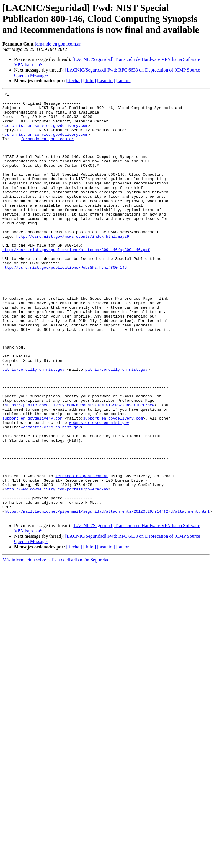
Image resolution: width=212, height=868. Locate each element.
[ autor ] (124, 81)
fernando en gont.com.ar (58, 44)
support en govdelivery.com (32, 484)
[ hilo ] (90, 81)
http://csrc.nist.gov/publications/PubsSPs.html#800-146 (65, 303)
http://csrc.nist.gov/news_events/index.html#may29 (73, 265)
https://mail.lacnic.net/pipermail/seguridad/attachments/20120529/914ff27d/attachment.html (107, 595)
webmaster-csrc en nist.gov (99, 489)
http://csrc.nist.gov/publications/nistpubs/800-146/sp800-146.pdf (76, 281)
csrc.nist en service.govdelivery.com (46, 132)
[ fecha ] (74, 81)
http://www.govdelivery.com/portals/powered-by (57, 569)
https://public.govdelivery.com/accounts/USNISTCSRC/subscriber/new (80, 468)
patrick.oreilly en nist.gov (34, 425)
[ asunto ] (106, 81)
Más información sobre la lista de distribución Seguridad (56, 644)
